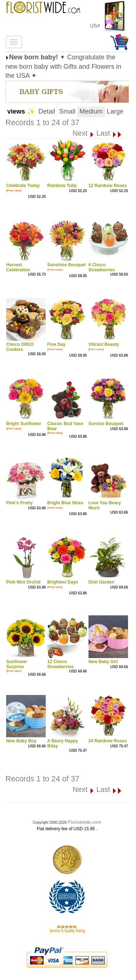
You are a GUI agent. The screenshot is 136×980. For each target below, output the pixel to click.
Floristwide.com (85, 822)
